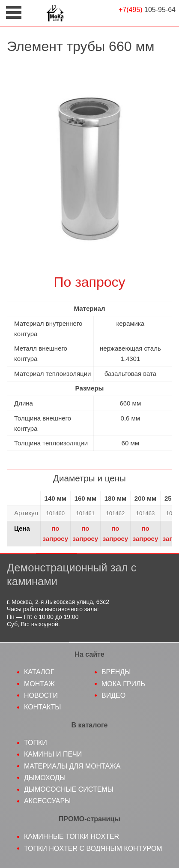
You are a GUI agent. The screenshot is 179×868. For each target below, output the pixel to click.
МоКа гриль (123, 684)
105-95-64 (147, 10)
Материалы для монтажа (72, 766)
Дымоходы (45, 778)
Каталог (39, 672)
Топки (36, 743)
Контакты (42, 707)
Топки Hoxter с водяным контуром (93, 848)
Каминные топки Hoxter (72, 836)
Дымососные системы (69, 789)
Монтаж (39, 684)
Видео (113, 695)
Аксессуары (47, 801)
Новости (41, 695)
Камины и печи (53, 754)
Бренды (116, 672)
